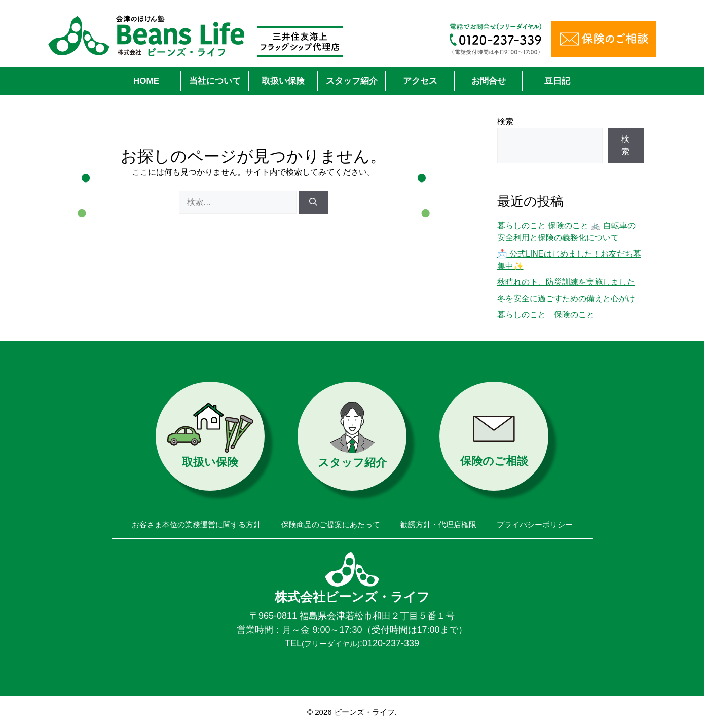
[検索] (313, 202)
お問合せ (489, 81)
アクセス (420, 81)
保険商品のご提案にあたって (331, 524)
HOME (146, 81)
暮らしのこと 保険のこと (546, 315)
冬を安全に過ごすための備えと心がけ (566, 298)
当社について (215, 81)
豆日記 (557, 81)
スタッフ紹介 (352, 81)
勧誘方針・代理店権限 (438, 524)
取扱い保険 (283, 81)
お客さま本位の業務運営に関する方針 (196, 524)
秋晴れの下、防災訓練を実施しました (566, 282)
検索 (505, 121)
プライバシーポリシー (535, 524)
